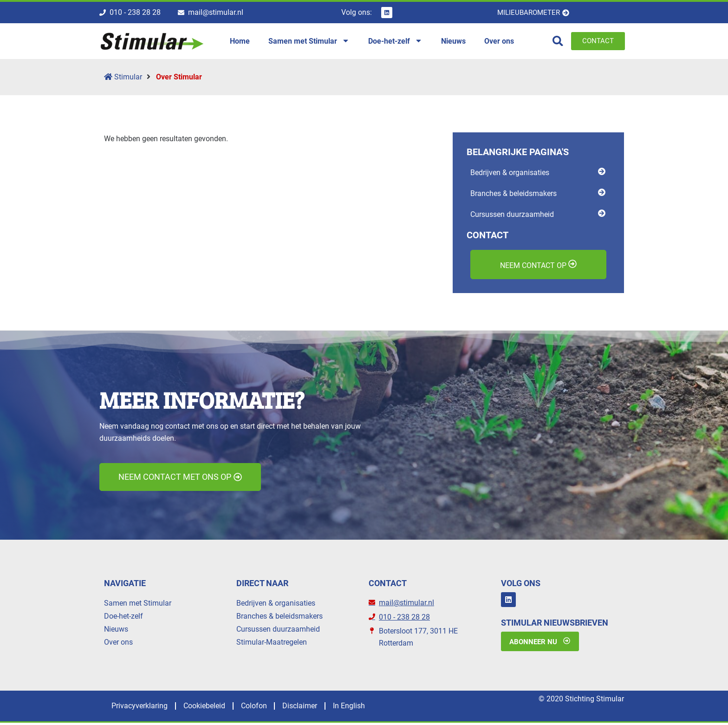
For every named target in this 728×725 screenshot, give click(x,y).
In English (366, 708)
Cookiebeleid (210, 708)
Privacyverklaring (141, 708)
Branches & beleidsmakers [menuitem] (513, 194)
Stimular (123, 78)
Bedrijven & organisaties (276, 604)
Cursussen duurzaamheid (278, 630)
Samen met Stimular (138, 604)
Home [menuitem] (240, 42)
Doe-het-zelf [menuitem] (395, 42)
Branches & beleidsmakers (279, 617)
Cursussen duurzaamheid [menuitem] (512, 215)
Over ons (118, 643)
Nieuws (116, 630)
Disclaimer (313, 708)
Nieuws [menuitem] (453, 42)
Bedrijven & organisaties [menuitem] (510, 173)
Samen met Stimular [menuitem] (309, 42)
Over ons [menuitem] (499, 42)
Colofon (263, 708)
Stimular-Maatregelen (272, 643)
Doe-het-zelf (123, 617)
